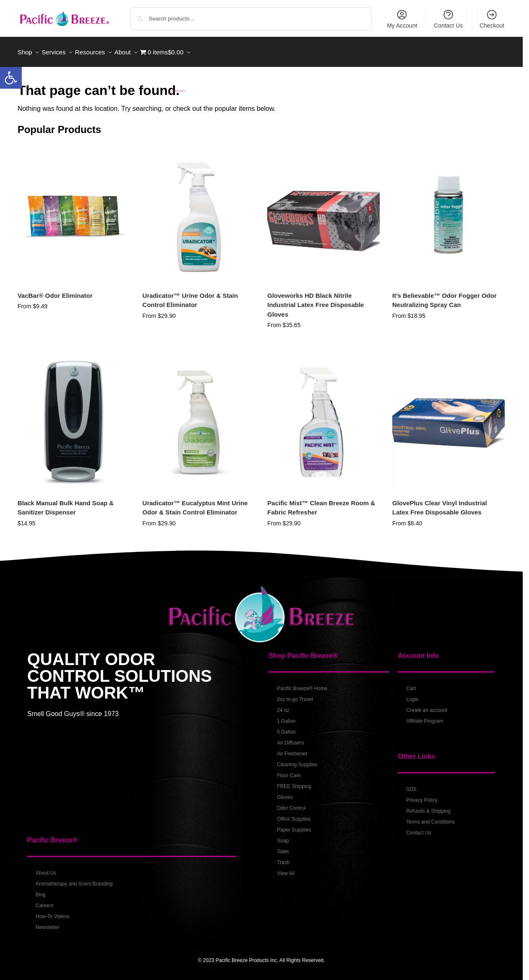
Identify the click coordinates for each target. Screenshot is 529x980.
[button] (11, 78)
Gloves (285, 793)
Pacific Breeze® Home (302, 684)
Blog (41, 890)
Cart (411, 684)
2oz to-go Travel (295, 695)
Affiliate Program (424, 716)
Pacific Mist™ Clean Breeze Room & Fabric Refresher (321, 503)
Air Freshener (292, 749)
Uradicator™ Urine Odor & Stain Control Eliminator (190, 295)
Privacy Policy (422, 796)
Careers (45, 901)
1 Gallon (286, 716)
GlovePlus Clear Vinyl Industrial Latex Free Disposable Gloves (440, 503)
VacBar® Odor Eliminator (55, 290)
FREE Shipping (294, 782)
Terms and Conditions (430, 817)
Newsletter (47, 923)
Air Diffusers (290, 738)
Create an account (427, 706)
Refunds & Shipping (428, 806)
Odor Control (291, 803)
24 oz (283, 706)
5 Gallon (286, 727)
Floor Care (289, 771)
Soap (283, 836)
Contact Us (448, 19)
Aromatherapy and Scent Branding (74, 879)
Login (412, 695)
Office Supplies (294, 814)
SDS (411, 785)
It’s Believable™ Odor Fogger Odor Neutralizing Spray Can (445, 295)
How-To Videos (52, 912)
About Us (46, 868)
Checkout (492, 19)
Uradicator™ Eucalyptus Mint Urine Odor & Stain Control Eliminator (195, 503)
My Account (402, 19)
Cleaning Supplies (297, 760)
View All (286, 869)
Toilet (283, 847)
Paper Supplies (294, 825)
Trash (283, 858)
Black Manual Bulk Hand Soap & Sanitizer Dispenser (66, 503)
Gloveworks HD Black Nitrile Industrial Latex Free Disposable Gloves (316, 300)
